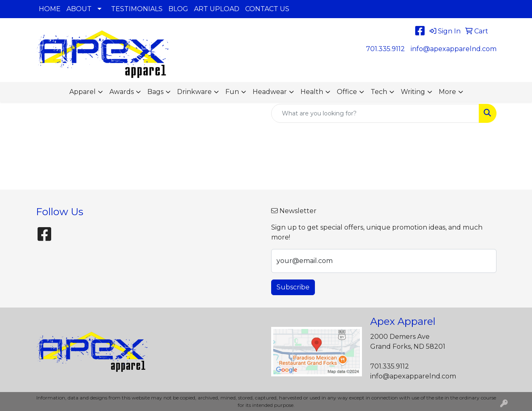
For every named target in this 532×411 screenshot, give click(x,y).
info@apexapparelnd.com (454, 49)
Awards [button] (122, 92)
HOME (50, 9)
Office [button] (347, 92)
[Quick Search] (375, 113)
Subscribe (293, 287)
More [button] (447, 92)
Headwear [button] (270, 92)
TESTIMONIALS (137, 9)
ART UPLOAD (217, 9)
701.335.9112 (385, 49)
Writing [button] (413, 92)
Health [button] (312, 92)
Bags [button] (155, 92)
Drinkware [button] (194, 92)
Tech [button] (379, 92)
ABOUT (79, 9)
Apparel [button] (83, 92)
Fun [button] (232, 92)
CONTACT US (267, 9)
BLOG (178, 9)
